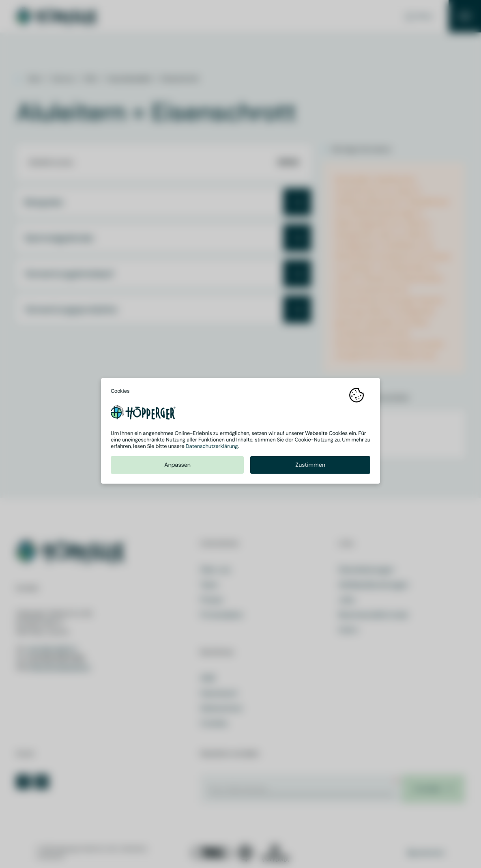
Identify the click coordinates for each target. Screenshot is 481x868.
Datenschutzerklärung (212, 449)
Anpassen (177, 468)
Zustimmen (310, 468)
